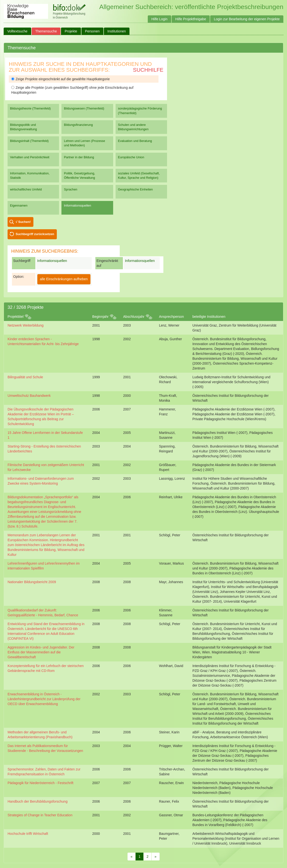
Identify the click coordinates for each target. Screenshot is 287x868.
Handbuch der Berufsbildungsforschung (38, 801)
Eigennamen (19, 205)
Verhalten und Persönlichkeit (30, 157)
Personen (92, 31)
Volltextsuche (17, 31)
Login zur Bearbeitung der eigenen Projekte (247, 19)
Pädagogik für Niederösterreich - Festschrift (40, 783)
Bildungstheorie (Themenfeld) (30, 108)
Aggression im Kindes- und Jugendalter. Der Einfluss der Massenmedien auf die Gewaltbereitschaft (41, 652)
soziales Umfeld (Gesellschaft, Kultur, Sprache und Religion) (139, 175)
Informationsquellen (77, 205)
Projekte (71, 31)
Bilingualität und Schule (25, 377)
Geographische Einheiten (135, 189)
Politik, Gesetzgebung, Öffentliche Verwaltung (79, 175)
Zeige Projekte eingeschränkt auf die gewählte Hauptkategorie (60, 79)
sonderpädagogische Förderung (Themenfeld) (140, 111)
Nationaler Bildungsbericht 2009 (32, 582)
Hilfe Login (159, 19)
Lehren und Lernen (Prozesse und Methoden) (84, 143)
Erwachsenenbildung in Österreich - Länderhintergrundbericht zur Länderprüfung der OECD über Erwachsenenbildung (44, 699)
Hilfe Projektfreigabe (191, 19)
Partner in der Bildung (79, 157)
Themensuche (46, 31)
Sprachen (71, 189)
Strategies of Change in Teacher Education (40, 815)
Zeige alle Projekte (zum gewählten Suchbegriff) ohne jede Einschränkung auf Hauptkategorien (72, 90)
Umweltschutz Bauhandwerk (29, 396)
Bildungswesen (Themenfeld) (84, 108)
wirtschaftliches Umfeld (26, 189)
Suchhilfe (148, 70)
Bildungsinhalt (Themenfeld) (29, 141)
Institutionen (117, 31)
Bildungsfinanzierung (78, 125)
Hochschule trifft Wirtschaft (28, 834)
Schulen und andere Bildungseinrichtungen (133, 127)
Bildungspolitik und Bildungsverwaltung (23, 127)
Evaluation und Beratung (135, 141)
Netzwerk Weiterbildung (26, 325)
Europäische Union (131, 157)
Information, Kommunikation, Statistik (30, 175)
